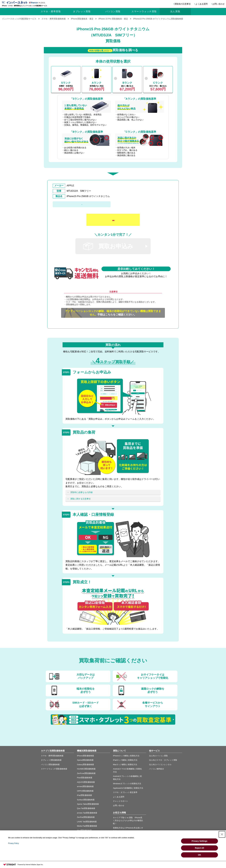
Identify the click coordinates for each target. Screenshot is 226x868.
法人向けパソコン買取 (158, 756)
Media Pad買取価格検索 (87, 826)
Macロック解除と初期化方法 (125, 765)
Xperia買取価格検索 (85, 760)
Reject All (199, 848)
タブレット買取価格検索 (51, 760)
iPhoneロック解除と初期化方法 (126, 756)
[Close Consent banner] (222, 834)
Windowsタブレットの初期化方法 (127, 784)
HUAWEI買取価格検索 (86, 769)
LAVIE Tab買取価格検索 (87, 822)
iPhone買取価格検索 (85, 756)
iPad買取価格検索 (84, 795)
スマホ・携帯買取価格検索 (52, 756)
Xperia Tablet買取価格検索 (88, 804)
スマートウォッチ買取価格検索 (54, 769)
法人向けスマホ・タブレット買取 (163, 760)
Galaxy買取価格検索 (85, 765)
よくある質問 (201, 4)
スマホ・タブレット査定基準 (125, 792)
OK (200, 855)
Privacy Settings (200, 841)
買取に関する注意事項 (80, 499)
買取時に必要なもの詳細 (81, 492)
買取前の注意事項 (182, 4)
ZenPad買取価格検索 (86, 817)
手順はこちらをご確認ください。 (113, 313)
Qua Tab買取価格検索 (86, 808)
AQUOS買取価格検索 (86, 782)
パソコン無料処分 (157, 769)
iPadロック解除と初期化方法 (125, 760)
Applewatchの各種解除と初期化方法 (128, 788)
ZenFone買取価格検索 (86, 773)
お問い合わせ (219, 4)
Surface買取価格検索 (86, 800)
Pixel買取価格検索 (85, 778)
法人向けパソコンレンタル (160, 765)
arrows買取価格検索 (85, 786)
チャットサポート (120, 801)
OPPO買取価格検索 (85, 791)
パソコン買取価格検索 (50, 765)
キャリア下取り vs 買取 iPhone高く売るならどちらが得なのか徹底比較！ (128, 821)
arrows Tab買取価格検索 (87, 813)
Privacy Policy (13, 843)
